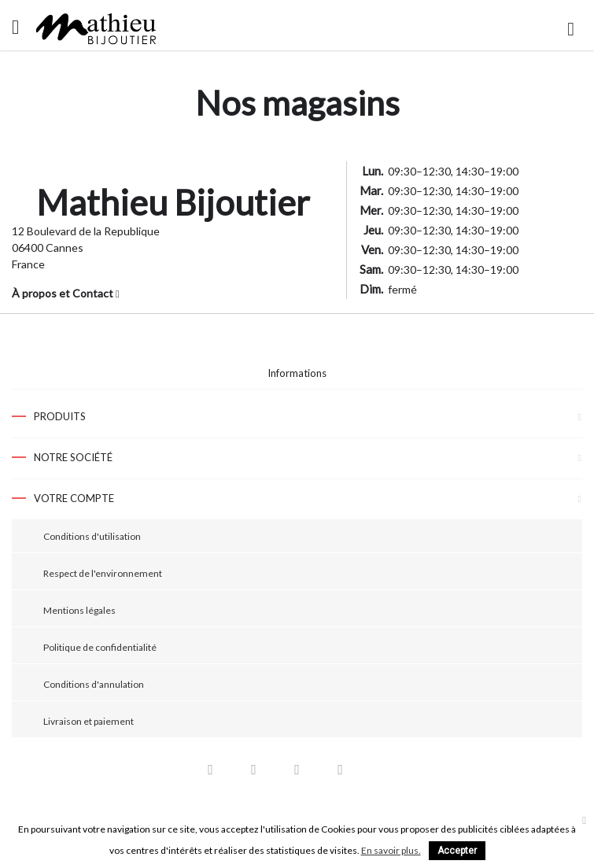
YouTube (254, 774)
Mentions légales (79, 610)
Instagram (341, 774)
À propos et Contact (66, 293)
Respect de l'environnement (103, 573)
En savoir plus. (391, 850)
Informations (297, 373)
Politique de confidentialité (100, 647)
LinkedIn (384, 774)
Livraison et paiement (89, 721)
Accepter (457, 851)
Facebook (211, 774)
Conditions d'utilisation (92, 536)
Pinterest (297, 774)
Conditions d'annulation (94, 684)
